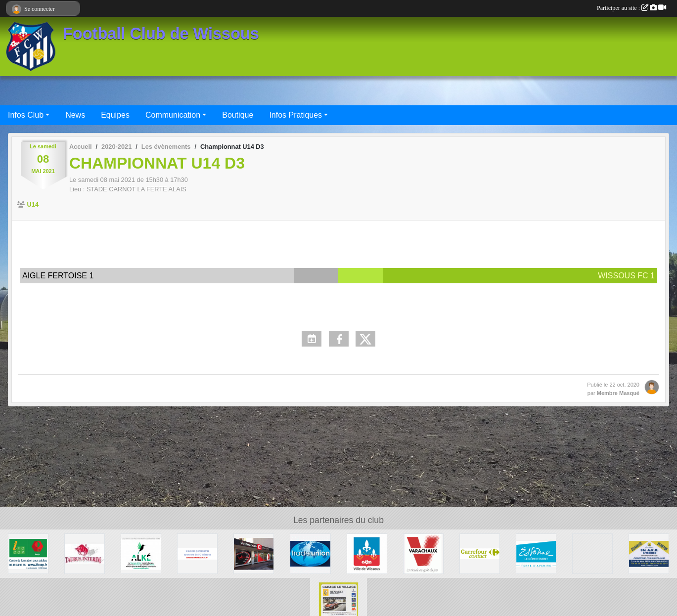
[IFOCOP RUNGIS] (28, 553)
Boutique (238, 115)
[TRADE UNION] (310, 553)
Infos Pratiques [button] (295, 115)
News (75, 115)
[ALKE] (141, 553)
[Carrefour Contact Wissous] (480, 553)
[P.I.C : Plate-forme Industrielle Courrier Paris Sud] (592, 553)
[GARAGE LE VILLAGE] (338, 601)
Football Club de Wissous (161, 34)
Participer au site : (632, 8)
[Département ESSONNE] (536, 553)
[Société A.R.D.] (649, 553)
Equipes (115, 115)
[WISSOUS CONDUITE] (254, 553)
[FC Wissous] (197, 553)
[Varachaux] (423, 553)
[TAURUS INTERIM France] (85, 553)
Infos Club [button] (26, 115)
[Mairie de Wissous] (367, 553)
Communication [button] (173, 115)
